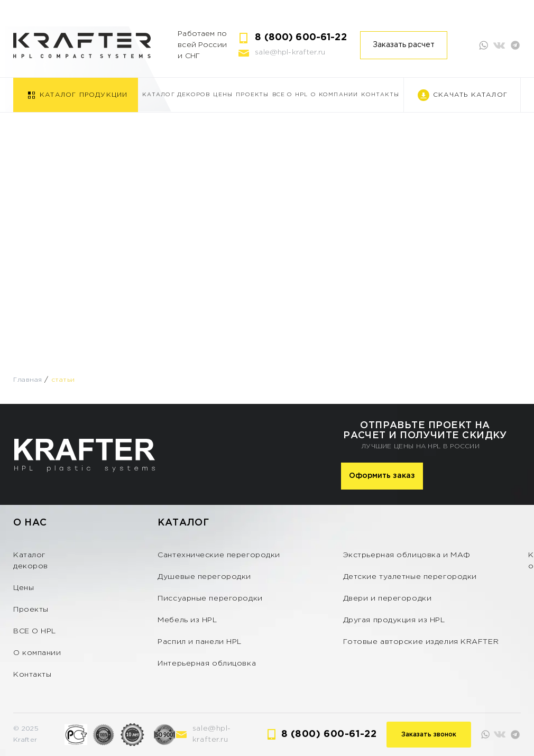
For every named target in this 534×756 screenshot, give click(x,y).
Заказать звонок (429, 735)
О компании (334, 95)
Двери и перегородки (388, 598)
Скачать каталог (470, 95)
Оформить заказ (382, 476)
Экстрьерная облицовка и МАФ (407, 555)
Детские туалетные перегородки (410, 577)
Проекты (252, 95)
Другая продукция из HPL (394, 620)
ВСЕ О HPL (290, 95)
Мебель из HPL (187, 620)
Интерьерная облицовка (207, 663)
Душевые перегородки (204, 577)
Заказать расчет (404, 45)
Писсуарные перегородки (210, 598)
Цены (223, 95)
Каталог (183, 523)
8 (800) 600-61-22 (301, 38)
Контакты (380, 95)
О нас (30, 523)
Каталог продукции (84, 95)
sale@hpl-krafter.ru (290, 52)
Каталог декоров (176, 95)
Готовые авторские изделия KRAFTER (421, 642)
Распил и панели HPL (200, 642)
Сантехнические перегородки (219, 555)
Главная (28, 380)
